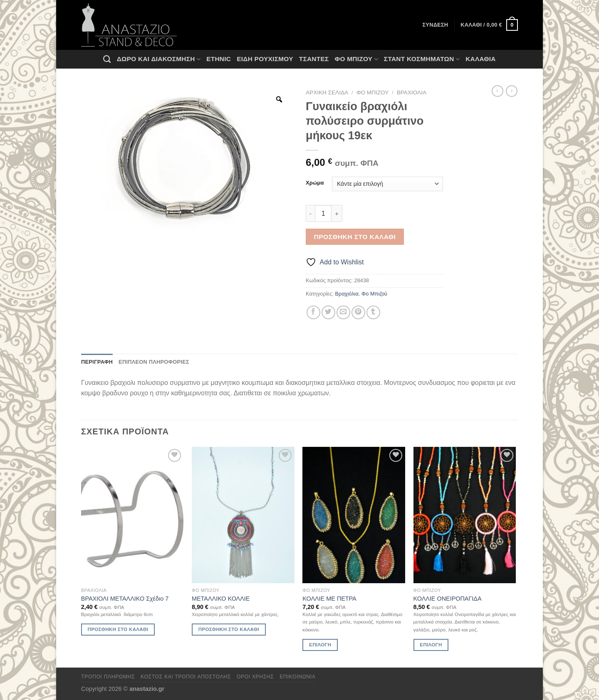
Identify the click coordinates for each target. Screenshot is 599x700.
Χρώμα (315, 183)
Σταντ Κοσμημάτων (422, 59)
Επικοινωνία (297, 677)
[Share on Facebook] (313, 312)
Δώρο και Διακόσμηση (159, 59)
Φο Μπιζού (356, 59)
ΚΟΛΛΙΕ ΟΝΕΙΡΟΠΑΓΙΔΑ (448, 599)
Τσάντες (314, 59)
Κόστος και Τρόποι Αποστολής (186, 677)
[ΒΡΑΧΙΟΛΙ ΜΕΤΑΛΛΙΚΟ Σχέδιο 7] (132, 515)
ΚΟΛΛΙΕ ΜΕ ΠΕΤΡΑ (329, 599)
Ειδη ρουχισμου (265, 59)
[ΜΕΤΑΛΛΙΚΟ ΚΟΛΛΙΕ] (243, 515)
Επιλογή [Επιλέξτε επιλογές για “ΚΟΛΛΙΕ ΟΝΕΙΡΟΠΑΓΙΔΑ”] (431, 645)
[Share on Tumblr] (373, 312)
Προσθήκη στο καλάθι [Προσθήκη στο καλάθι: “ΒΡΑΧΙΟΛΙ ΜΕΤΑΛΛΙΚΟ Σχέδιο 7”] (118, 629)
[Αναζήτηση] (107, 59)
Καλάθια (481, 59)
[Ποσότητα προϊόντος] (323, 213)
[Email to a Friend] (343, 312)
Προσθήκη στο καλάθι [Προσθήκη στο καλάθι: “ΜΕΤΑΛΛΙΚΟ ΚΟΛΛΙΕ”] (229, 629)
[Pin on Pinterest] (358, 312)
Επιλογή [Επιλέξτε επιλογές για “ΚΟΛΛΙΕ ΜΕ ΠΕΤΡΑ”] (320, 645)
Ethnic (219, 59)
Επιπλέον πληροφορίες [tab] (154, 362)
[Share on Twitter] (328, 312)
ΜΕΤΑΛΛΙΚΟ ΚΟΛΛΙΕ (221, 599)
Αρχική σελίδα (327, 92)
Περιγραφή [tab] (97, 362)
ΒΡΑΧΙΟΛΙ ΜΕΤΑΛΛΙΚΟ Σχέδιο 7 (125, 599)
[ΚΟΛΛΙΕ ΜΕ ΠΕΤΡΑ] (354, 515)
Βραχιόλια (412, 92)
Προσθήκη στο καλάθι (355, 237)
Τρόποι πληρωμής (108, 677)
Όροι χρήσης (255, 677)
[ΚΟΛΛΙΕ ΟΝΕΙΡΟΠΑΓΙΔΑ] (465, 515)
